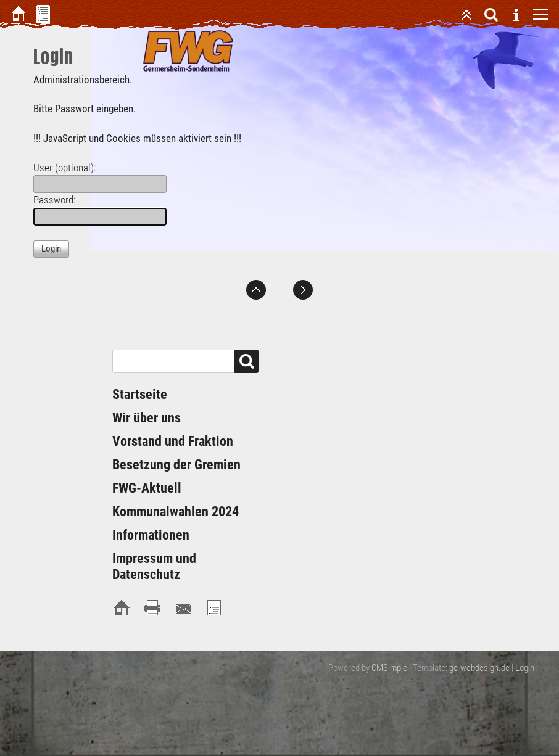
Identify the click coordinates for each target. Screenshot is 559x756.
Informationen (151, 535)
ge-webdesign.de (479, 668)
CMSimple (389, 668)
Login (525, 668)
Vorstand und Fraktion (173, 441)
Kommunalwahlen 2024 (176, 512)
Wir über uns (147, 418)
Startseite (140, 394)
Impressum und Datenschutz (154, 566)
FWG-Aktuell (147, 488)
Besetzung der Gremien (176, 465)
